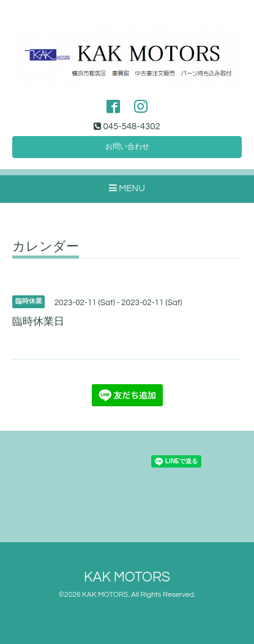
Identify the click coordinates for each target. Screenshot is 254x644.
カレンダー (46, 247)
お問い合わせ (127, 147)
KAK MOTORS (127, 578)
